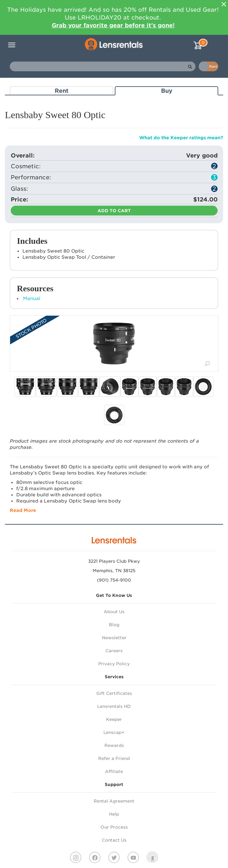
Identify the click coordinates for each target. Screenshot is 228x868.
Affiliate (114, 772)
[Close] (224, 4)
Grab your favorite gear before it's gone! (113, 25)
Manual (32, 298)
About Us (114, 612)
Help (114, 814)
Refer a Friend (114, 758)
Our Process (114, 827)
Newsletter (114, 638)
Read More (23, 510)
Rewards (114, 745)
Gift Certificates (114, 693)
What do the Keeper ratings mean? (181, 138)
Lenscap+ (114, 732)
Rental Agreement (114, 801)
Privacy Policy (114, 664)
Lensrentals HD (114, 706)
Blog (114, 625)
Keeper (114, 719)
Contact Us (114, 840)
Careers (114, 651)
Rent (62, 91)
